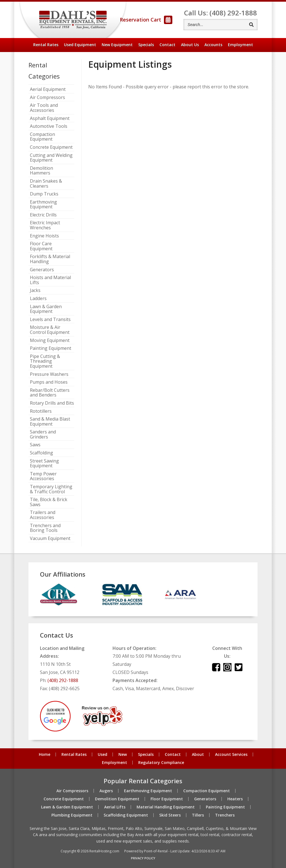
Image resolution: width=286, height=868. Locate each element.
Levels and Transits (50, 320)
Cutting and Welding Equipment (51, 158)
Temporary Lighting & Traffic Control (51, 489)
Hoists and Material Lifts (50, 280)
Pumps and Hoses (49, 382)
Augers (106, 791)
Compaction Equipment (42, 137)
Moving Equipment (50, 341)
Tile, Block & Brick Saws (49, 502)
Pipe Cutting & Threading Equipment (45, 361)
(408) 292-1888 (63, 680)
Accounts (213, 45)
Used (103, 754)
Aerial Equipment (48, 89)
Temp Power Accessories (43, 476)
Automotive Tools (49, 126)
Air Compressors (47, 98)
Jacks (35, 291)
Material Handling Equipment (166, 807)
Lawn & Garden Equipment (46, 309)
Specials (146, 45)
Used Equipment (80, 45)
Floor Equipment (167, 799)
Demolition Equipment (117, 799)
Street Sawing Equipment (44, 464)
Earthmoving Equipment (43, 205)
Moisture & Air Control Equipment (50, 330)
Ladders (38, 299)
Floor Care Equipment (41, 246)
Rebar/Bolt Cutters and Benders (50, 393)
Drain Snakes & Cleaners (46, 184)
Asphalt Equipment (50, 119)
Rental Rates (46, 45)
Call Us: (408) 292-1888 (221, 13)
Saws (35, 445)
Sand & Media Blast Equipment (50, 422)
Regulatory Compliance (161, 763)
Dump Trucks (44, 194)
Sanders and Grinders (43, 434)
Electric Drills (43, 215)
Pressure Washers (49, 374)
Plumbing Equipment (72, 815)
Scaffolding (41, 453)
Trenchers (225, 815)
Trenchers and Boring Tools (45, 528)
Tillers (198, 815)
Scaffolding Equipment (126, 815)
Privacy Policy (143, 858)
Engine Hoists (44, 236)
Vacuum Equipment (50, 539)
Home (45, 754)
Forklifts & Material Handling (50, 259)
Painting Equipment (51, 348)
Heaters (235, 799)
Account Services (231, 754)
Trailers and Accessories (43, 515)
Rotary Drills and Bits (52, 403)
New (123, 754)
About (190, 45)
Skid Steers (170, 815)
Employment (240, 45)
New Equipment (117, 45)
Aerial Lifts (115, 807)
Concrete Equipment (51, 147)
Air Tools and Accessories (44, 108)
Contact (167, 45)
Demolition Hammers (41, 171)
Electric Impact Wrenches (45, 225)
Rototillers (41, 411)
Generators (42, 270)
